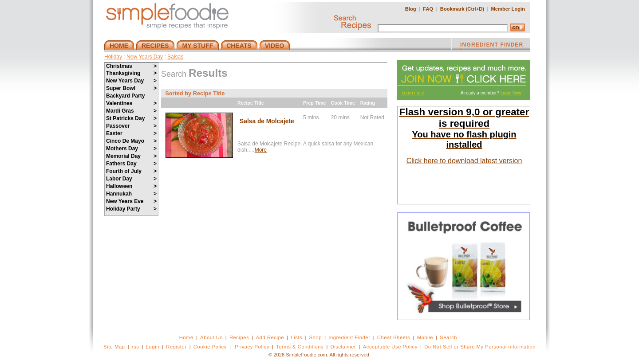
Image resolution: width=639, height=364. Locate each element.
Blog (411, 9)
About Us (211, 337)
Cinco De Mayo (131, 141)
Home (186, 337)
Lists (296, 337)
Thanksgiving (131, 73)
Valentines (131, 103)
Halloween (131, 186)
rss (136, 347)
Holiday (113, 57)
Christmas (131, 66)
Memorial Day (131, 156)
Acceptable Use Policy (390, 347)
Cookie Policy (210, 347)
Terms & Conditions (300, 347)
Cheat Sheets (394, 337)
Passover (131, 126)
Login (153, 347)
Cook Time (343, 103)
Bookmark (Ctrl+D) (462, 9)
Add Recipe (270, 337)
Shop (316, 337)
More (261, 150)
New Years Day (145, 57)
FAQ (428, 9)
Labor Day (131, 179)
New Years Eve (131, 201)
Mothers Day (131, 149)
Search (448, 337)
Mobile (425, 337)
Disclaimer (343, 347)
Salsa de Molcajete (267, 121)
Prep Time (314, 103)
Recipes (239, 337)
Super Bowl (131, 88)
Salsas (175, 57)
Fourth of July (131, 171)
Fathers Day (131, 164)
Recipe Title (251, 103)
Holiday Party (131, 209)
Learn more (413, 93)
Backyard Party (125, 96)
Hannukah (131, 194)
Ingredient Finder (349, 337)
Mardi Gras (131, 111)
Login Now (511, 93)
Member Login (508, 9)
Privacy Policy (252, 347)
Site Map (114, 347)
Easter (131, 133)
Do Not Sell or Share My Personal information (480, 347)
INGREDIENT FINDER (492, 46)
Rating (368, 103)
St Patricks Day (131, 118)
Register (176, 347)
